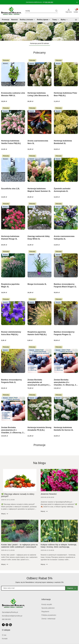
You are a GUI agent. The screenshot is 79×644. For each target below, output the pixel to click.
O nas (4, 635)
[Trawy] (55, 20)
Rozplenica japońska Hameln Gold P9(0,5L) (37, 333)
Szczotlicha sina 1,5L (10, 189)
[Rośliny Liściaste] (27, 20)
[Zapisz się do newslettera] (33, 588)
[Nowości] (15, 20)
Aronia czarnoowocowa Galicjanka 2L (64, 238)
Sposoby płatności (48, 608)
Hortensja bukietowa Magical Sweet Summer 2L (39, 190)
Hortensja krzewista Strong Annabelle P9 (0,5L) (39, 429)
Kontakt (5, 639)
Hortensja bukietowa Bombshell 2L (63, 142)
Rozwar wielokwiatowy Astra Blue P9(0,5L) (11, 333)
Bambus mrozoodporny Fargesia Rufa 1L (12, 381)
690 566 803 (49, 2)
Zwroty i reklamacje (48, 619)
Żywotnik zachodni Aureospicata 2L (62, 190)
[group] (39, 32)
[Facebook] (3, 625)
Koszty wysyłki (47, 604)
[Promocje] (6, 20)
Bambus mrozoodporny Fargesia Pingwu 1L (64, 333)
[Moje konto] (69, 11)
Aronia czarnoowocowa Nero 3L (38, 142)
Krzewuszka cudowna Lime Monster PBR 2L (13, 94)
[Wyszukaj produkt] (41, 11)
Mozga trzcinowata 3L (37, 284)
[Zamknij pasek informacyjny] (77, 2)
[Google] (10, 625)
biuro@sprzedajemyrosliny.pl (12, 616)
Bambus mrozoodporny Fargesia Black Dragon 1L (65, 285)
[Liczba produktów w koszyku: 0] (76, 11)
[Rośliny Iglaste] (44, 20)
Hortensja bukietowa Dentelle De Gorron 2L (64, 429)
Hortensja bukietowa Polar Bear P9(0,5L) (65, 94)
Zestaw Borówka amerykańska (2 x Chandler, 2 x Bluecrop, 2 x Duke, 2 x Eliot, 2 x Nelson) (13, 430)
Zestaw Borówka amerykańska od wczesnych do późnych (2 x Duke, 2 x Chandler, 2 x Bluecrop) (39, 382)
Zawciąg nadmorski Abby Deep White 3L (39, 238)
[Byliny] (64, 20)
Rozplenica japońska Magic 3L (10, 285)
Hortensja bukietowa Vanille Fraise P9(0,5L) (11, 142)
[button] (76, 20)
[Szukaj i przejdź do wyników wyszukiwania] (56, 11)
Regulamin (45, 612)
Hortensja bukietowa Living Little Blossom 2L (38, 94)
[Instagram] (7, 625)
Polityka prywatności (49, 615)
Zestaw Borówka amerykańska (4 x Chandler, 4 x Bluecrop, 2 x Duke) (66, 382)
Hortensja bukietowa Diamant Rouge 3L (10, 238)
